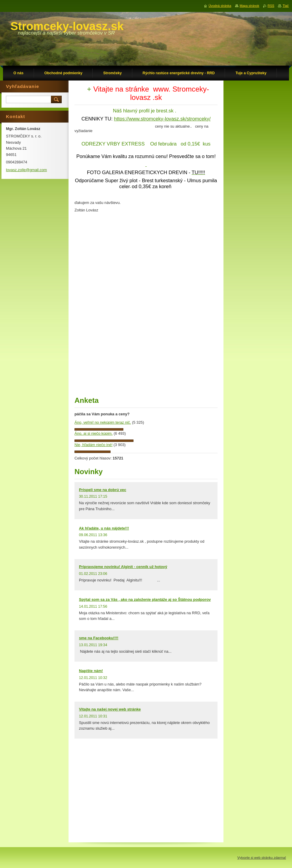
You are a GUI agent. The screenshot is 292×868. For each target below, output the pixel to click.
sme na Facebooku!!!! (99, 638)
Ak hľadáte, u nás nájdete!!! (104, 528)
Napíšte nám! (91, 671)
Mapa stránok (249, 6)
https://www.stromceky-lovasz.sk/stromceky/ (162, 119)
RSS (271, 6)
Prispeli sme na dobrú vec (103, 490)
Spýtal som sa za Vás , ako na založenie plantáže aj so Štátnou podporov (145, 599)
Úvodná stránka (220, 6)
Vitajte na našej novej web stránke (110, 709)
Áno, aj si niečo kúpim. (94, 433)
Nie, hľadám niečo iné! (94, 445)
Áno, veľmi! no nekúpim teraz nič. (103, 422)
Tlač (286, 6)
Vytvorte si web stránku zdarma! (262, 858)
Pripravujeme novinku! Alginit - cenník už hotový (123, 567)
